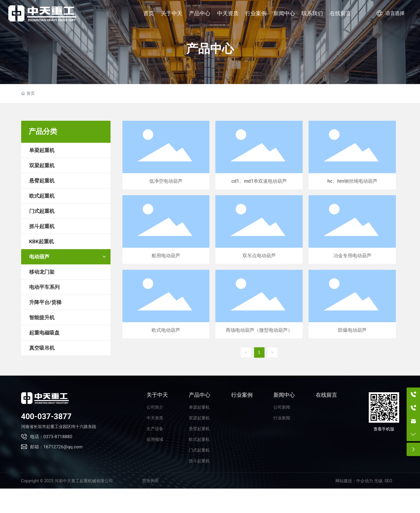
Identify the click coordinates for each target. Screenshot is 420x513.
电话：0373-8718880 (51, 437)
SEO (388, 481)
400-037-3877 (46, 416)
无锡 (378, 481)
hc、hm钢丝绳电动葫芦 (352, 155)
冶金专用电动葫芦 (352, 230)
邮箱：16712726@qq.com (56, 447)
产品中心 (210, 49)
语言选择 (391, 13)
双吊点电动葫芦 (259, 230)
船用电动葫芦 (166, 230)
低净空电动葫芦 (166, 155)
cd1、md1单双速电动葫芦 (259, 155)
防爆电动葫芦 (352, 304)
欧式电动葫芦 (166, 304)
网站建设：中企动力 (354, 481)
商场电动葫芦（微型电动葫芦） (259, 304)
